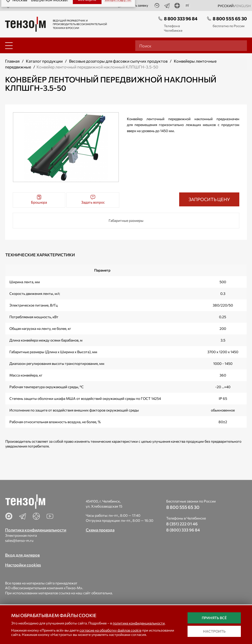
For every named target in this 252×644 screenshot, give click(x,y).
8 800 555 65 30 (230, 19)
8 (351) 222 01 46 (182, 524)
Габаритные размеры (126, 220)
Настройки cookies (23, 565)
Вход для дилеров (22, 555)
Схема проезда (100, 530)
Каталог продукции (44, 61)
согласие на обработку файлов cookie (110, 630)
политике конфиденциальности (139, 623)
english (243, 6)
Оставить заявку (133, 6)
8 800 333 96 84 (181, 19)
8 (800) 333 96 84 (183, 530)
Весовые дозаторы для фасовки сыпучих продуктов (118, 61)
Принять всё (214, 618)
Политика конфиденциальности (36, 530)
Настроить (214, 631)
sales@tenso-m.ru (19, 540)
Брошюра (39, 199)
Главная (12, 61)
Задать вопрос (93, 199)
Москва (15, 6)
